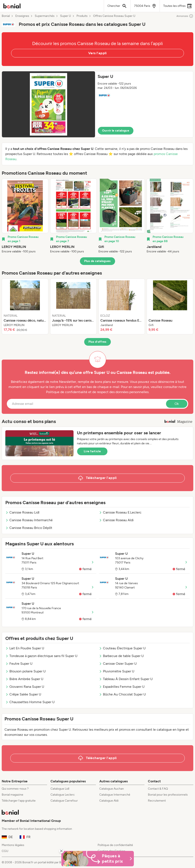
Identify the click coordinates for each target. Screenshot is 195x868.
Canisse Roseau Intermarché (29, 520)
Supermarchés (45, 16)
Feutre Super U (19, 664)
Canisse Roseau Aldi (116, 520)
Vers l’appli (97, 53)
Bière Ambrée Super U (24, 679)
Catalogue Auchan (112, 789)
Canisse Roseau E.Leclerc (120, 512)
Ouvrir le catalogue (116, 131)
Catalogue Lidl (60, 789)
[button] (97, 104)
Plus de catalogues (97, 261)
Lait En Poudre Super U (25, 648)
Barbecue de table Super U (121, 656)
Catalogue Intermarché (115, 795)
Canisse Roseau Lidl (22, 512)
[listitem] (25, 216)
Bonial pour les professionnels (168, 795)
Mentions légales (13, 845)
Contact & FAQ (158, 789)
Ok (177, 404)
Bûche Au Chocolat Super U (122, 694)
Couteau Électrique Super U (122, 648)
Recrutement (157, 801)
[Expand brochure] (48, 104)
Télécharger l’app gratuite (19, 801)
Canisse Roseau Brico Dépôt (29, 528)
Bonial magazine (12, 795)
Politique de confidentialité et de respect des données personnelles (97, 392)
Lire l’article (92, 451)
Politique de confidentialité (115, 845)
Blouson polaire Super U (25, 671)
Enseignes (22, 16)
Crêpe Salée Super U (23, 694)
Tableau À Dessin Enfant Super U (126, 679)
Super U (66, 16)
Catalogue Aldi (109, 801)
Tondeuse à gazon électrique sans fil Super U (41, 656)
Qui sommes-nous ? (15, 789)
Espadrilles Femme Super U (122, 687)
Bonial (6, 16)
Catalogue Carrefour (64, 801)
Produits (82, 16)
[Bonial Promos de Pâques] (98, 859)
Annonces (185, 16)
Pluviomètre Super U (117, 671)
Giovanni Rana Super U (25, 687)
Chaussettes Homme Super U (30, 702)
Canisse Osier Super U (118, 664)
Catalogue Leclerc (63, 795)
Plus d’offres (97, 342)
